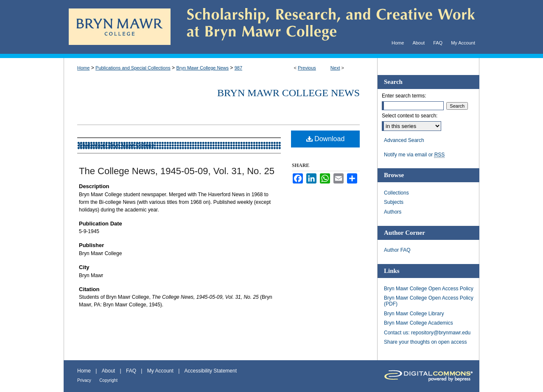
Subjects (394, 202)
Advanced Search (404, 140)
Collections (396, 193)
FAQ (131, 371)
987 (238, 68)
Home (83, 68)
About (108, 371)
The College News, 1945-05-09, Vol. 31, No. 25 (177, 171)
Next (335, 68)
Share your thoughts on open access (425, 342)
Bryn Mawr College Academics (418, 323)
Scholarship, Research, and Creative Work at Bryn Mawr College (325, 27)
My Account (160, 371)
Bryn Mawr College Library (414, 314)
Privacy (84, 380)
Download (326, 139)
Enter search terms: (404, 96)
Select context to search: (410, 116)
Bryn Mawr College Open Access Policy (429, 289)
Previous (307, 68)
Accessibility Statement (211, 371)
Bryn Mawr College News (202, 68)
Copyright (108, 380)
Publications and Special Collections (133, 68)
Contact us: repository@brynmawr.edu (427, 333)
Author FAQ (397, 250)
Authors (393, 212)
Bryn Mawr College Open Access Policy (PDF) (429, 301)
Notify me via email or (414, 155)
